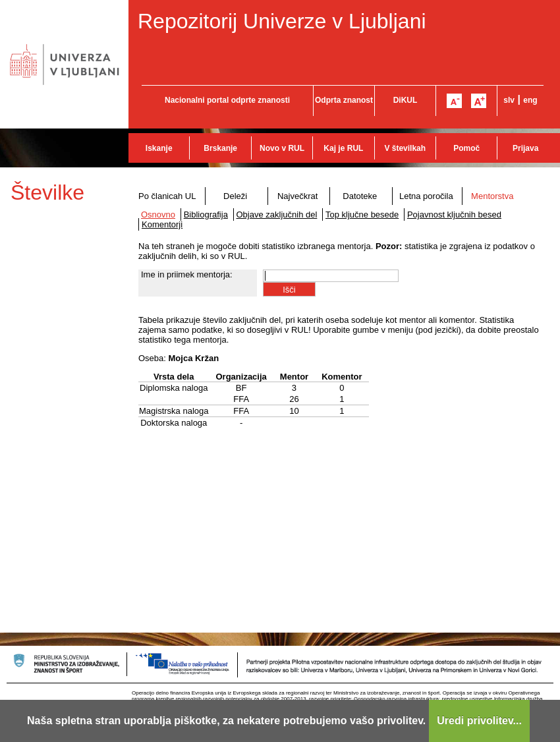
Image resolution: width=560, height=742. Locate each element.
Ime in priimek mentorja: (187, 274)
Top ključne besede (362, 214)
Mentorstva (492, 196)
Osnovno (158, 214)
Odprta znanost (344, 100)
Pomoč (466, 148)
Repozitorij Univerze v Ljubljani (282, 21)
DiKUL (406, 100)
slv (509, 100)
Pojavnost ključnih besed (454, 214)
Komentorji (162, 224)
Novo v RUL (282, 148)
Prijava (525, 148)
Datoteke (360, 196)
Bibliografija (206, 214)
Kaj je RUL (343, 148)
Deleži (235, 196)
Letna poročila (426, 196)
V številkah (405, 148)
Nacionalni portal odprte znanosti (227, 100)
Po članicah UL (167, 196)
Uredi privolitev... (479, 721)
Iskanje (159, 148)
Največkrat (297, 196)
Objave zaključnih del (277, 214)
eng (530, 100)
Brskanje (220, 148)
